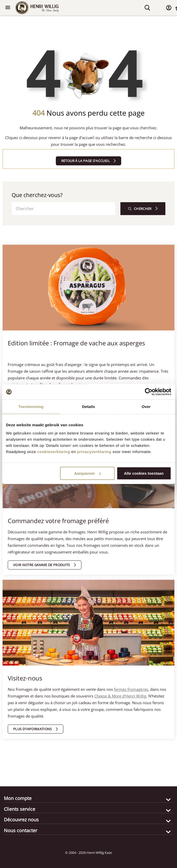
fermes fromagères (131, 689)
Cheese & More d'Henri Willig (120, 696)
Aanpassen (88, 473)
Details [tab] (89, 407)
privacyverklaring (94, 452)
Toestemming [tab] (31, 407)
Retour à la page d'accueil (86, 161)
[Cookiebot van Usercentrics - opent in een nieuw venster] (148, 392)
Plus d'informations (33, 729)
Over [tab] (146, 407)
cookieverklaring (54, 452)
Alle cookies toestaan (144, 473)
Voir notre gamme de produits (42, 565)
